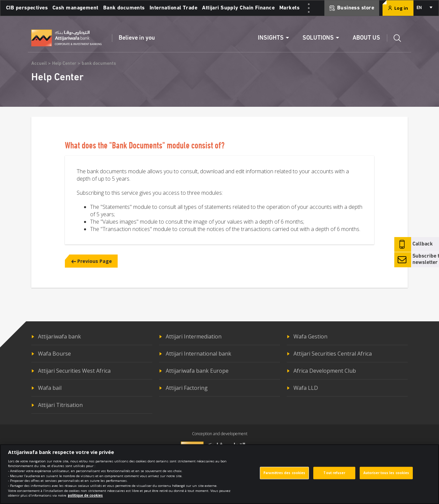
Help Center (64, 64)
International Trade (173, 8)
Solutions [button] (318, 38)
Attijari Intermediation (194, 336)
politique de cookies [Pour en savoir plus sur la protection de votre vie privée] (85, 500)
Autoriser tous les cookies (386, 478)
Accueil (39, 64)
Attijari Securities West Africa (74, 371)
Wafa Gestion (310, 336)
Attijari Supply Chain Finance (238, 8)
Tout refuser (334, 478)
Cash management (75, 8)
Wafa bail (50, 388)
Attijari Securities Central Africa (333, 354)
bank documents (99, 64)
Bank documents (124, 8)
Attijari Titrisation (60, 405)
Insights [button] (271, 38)
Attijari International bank (198, 354)
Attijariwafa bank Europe (197, 371)
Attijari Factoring (187, 388)
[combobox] (424, 8)
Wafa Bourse (54, 354)
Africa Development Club (325, 371)
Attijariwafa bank (59, 336)
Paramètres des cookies (284, 478)
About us (366, 38)
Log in (398, 8)
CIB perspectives (27, 8)
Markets (289, 8)
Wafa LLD (306, 388)
